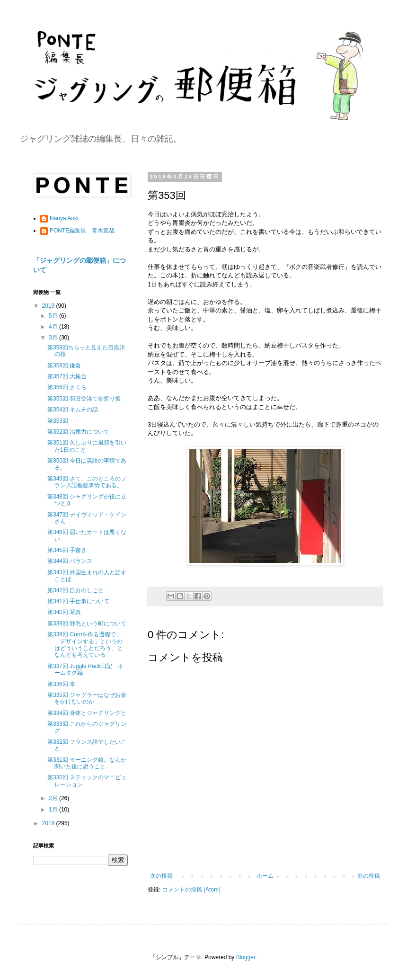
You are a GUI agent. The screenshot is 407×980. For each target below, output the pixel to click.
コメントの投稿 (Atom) (191, 890)
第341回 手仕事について (78, 601)
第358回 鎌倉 (64, 365)
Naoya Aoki (64, 218)
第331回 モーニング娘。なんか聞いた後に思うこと (87, 763)
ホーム (265, 876)
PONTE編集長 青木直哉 (82, 231)
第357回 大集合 (67, 376)
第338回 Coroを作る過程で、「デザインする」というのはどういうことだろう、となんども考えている (85, 645)
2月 (54, 798)
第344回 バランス (70, 561)
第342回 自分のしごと (75, 590)
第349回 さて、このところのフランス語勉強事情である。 (87, 482)
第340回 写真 (64, 612)
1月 (54, 810)
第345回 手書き (67, 550)
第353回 (58, 421)
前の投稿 (369, 876)
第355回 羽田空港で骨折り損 (84, 399)
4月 (54, 327)
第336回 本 (61, 684)
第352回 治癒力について (78, 432)
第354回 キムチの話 (73, 410)
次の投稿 (161, 876)
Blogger (246, 957)
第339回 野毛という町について (87, 624)
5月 (54, 316)
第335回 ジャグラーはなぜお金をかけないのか (87, 698)
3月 (54, 338)
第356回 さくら (67, 387)
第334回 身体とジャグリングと (87, 713)
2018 (49, 823)
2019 (49, 306)
